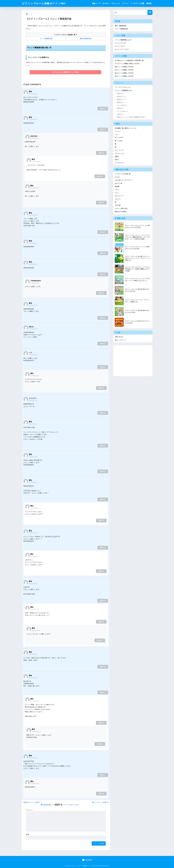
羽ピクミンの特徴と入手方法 (124, 73)
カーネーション (120, 154)
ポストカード (119, 196)
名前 (28, 834)
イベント (125, 3)
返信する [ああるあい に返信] (101, 153)
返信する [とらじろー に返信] (103, 413)
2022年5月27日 (33, 119)
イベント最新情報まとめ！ (123, 40)
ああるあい (48, 805)
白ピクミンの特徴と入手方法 (124, 70)
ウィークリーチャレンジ (123, 87)
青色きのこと (121, 100)
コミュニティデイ (121, 43)
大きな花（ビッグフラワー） (124, 180)
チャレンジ (116, 3)
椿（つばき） (119, 141)
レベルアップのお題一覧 (123, 174)
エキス (117, 190)
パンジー (118, 131)
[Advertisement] (133, 361)
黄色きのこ (121, 102)
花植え (117, 157)
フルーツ (118, 199)
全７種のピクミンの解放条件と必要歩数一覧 (129, 60)
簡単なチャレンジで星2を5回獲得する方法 (131, 117)
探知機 (117, 187)
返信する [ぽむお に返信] (103, 344)
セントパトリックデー (122, 49)
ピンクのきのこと (123, 111)
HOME (87, 860)
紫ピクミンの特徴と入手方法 (124, 67)
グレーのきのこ (122, 105)
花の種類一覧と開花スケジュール (126, 128)
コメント (30, 810)
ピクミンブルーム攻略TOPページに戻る (65, 72)
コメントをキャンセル (71, 805)
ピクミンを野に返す (121, 209)
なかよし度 (118, 184)
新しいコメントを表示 (100, 802)
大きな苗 (118, 206)
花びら (117, 160)
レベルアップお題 (137, 3)
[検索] (150, 12)
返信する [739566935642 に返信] (101, 293)
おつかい (106, 3)
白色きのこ (121, 114)
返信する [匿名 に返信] (103, 109)
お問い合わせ (119, 337)
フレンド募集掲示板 (121, 29)
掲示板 (149, 3)
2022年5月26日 (33, 424)
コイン (117, 193)
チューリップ (119, 150)
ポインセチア (119, 138)
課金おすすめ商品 (121, 212)
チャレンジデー (120, 46)
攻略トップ (96, 3)
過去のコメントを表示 (31, 802)
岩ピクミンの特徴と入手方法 (124, 76)
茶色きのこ (121, 94)
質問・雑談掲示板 (121, 26)
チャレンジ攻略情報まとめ (123, 90)
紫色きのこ (121, 108)
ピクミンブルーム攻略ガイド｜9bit (44, 3)
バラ (116, 135)
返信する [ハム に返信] (103, 367)
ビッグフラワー (120, 163)
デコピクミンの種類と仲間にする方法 (127, 64)
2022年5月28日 (33, 94)
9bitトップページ (120, 340)
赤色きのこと (121, 97)
